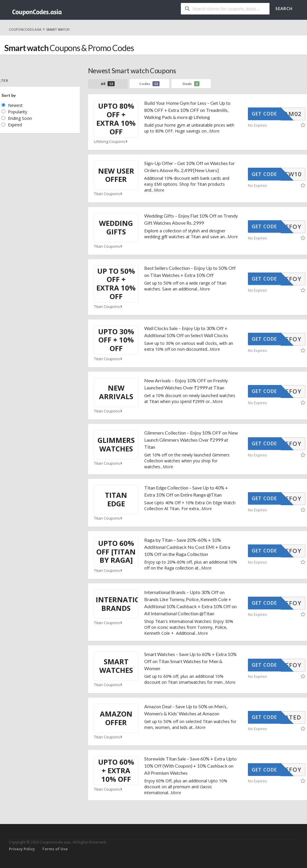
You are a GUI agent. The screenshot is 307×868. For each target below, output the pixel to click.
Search (284, 9)
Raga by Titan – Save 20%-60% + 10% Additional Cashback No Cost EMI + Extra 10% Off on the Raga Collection (187, 547)
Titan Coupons (109, 194)
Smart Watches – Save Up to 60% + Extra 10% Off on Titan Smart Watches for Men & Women (190, 661)
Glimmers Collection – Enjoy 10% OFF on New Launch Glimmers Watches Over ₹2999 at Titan (191, 440)
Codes (149, 84)
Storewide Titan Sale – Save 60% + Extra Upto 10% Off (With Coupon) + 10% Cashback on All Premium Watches (190, 766)
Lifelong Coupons (111, 142)
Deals (191, 84)
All (108, 84)
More (214, 131)
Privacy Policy (22, 849)
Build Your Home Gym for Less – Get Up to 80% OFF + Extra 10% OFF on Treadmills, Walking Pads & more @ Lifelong (187, 110)
